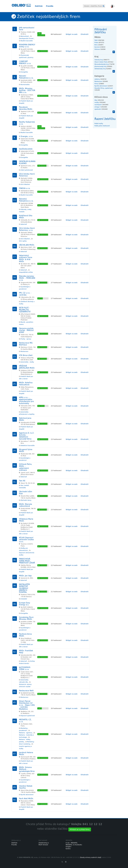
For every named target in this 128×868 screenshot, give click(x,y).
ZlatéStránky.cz (44, 843)
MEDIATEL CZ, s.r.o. (25, 721)
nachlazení (98, 105)
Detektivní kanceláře (28, 446)
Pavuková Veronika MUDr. (26, 108)
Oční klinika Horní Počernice (27, 175)
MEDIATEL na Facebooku (74, 845)
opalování (98, 109)
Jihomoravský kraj (101, 66)
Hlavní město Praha (101, 62)
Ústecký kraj (99, 60)
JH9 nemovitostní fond (27, 29)
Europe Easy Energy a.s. (25, 604)
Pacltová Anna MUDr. (25, 635)
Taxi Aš (22, 481)
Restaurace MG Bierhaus (26, 344)
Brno (96, 45)
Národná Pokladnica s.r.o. (26, 200)
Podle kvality (99, 124)
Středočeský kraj (100, 69)
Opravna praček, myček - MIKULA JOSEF (26, 330)
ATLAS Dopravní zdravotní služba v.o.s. (26, 540)
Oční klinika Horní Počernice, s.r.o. (27, 229)
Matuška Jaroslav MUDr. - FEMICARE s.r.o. (27, 278)
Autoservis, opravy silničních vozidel (25, 685)
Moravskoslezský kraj (102, 64)
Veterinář (24, 224)
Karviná (97, 47)
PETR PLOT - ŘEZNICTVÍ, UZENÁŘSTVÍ (25, 310)
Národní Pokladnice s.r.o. (26, 77)
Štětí (96, 40)
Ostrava (97, 49)
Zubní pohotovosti (27, 170)
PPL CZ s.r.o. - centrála (25, 294)
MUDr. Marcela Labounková (26, 505)
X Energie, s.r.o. (26, 136)
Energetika (24, 72)
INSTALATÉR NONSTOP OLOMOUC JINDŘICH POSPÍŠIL (24, 588)
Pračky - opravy (26, 339)
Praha (96, 43)
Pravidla (51, 6)
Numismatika (25, 85)
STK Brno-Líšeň (26, 355)
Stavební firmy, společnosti (104, 88)
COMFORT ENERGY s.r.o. (25, 62)
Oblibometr (21, 6)
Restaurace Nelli (26, 691)
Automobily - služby (27, 362)
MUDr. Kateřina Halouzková (26, 384)
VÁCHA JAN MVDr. (27, 245)
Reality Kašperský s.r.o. (27, 123)
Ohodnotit (85, 34)
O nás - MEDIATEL (72, 843)
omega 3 (98, 107)
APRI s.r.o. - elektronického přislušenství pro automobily (26, 400)
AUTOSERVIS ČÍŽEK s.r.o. (25, 668)
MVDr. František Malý (26, 652)
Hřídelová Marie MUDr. (26, 520)
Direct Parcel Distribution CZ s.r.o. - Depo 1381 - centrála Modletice (27, 705)
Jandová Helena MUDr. (26, 753)
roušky (97, 102)
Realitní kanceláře (27, 41)
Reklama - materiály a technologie (26, 736)
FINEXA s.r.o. (25, 188)
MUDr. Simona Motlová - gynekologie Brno (27, 769)
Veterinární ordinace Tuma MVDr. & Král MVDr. (26, 258)
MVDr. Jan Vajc (25, 576)
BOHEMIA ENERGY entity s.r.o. (27, 46)
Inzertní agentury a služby (25, 747)
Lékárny (97, 79)
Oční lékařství (25, 184)
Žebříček (41, 6)
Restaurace (24, 351)
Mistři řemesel (43, 845)
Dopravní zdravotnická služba (27, 554)
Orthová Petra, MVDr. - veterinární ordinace (26, 467)
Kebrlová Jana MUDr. (25, 419)
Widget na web (72, 34)
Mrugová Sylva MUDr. (26, 450)
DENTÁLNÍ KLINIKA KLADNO (27, 162)
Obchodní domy (26, 500)
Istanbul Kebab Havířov (26, 787)
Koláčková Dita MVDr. (26, 217)
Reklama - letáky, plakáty (25, 741)
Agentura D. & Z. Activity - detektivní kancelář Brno (27, 436)
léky (96, 100)
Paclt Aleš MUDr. (26, 799)
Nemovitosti (25, 36)
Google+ (69, 847)
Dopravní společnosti (28, 716)
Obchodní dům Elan (26, 493)
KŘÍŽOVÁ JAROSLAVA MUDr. (27, 367)
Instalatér (24, 599)
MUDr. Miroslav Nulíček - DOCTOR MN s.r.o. (27, 90)
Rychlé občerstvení (27, 795)
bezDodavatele (26, 149)
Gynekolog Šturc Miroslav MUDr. (26, 618)
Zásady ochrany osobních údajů (91, 857)
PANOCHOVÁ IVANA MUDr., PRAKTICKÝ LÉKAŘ (27, 561)
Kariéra (68, 849)
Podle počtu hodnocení (102, 126)
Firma (96, 84)
